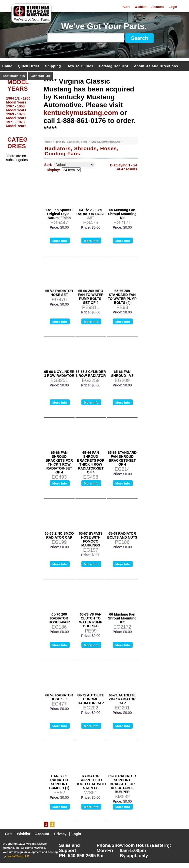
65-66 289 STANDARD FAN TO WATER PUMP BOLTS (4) (122, 297)
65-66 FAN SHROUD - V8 (122, 374)
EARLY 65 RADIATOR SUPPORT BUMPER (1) (59, 782)
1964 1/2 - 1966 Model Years (72, 142)
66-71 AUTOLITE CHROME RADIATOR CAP (91, 699)
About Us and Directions (156, 66)
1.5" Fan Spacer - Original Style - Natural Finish (59, 214)
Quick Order (29, 66)
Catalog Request (114, 66)
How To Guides (80, 66)
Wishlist (141, 7)
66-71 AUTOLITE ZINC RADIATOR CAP (122, 699)
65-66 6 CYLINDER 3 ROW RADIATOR (59, 374)
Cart (127, 7)
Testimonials (14, 76)
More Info (60, 241)
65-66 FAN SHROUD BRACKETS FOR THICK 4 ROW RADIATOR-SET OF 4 (91, 462)
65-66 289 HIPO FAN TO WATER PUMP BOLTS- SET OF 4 (91, 297)
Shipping (53, 66)
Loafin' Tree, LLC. (18, 856)
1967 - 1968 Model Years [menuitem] (16, 108)
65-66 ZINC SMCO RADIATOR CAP (59, 535)
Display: (53, 170)
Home (7, 66)
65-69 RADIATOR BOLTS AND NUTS (122, 535)
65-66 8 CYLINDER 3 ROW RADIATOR (91, 374)
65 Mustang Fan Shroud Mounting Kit (122, 214)
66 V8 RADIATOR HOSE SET (59, 697)
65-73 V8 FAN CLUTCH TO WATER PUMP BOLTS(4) (91, 620)
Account (157, 7)
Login (173, 7)
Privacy (60, 834)
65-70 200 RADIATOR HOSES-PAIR (59, 618)
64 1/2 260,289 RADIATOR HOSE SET (91, 214)
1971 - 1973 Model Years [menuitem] (16, 124)
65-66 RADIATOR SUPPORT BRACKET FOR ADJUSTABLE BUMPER (122, 784)
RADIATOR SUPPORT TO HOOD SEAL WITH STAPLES (91, 782)
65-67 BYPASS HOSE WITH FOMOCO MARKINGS (91, 539)
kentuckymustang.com (81, 113)
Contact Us (40, 76)
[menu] (20, 112)
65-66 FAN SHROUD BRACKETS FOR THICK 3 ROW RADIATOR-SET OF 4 (59, 462)
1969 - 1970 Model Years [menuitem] (16, 116)
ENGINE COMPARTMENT (106, 142)
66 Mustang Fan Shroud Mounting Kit (122, 618)
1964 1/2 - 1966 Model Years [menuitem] (18, 100)
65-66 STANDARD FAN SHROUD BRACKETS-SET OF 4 (122, 458)
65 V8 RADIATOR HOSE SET (59, 293)
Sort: (48, 165)
